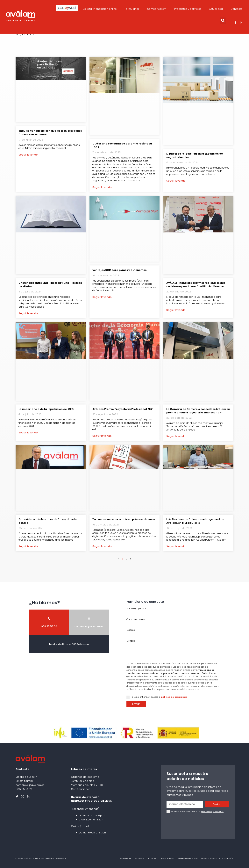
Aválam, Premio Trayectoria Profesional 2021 (123, 409)
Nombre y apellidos (136, 608)
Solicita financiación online (100, 9)
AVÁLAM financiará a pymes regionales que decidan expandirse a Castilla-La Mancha (196, 285)
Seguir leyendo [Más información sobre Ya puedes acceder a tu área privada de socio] (102, 546)
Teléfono (131, 630)
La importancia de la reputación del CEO (46, 409)
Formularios (132, 9)
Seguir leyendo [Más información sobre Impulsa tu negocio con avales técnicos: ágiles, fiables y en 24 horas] (28, 155)
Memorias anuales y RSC (87, 785)
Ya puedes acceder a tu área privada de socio (124, 519)
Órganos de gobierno (85, 777)
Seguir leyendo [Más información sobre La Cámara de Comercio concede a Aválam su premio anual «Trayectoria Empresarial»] (176, 436)
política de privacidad (174, 697)
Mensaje (131, 641)
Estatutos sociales (82, 781)
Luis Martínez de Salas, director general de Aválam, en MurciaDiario (195, 521)
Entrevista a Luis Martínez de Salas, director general (48, 521)
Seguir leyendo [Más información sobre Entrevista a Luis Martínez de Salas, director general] (28, 546)
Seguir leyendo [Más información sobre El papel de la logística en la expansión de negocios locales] (176, 181)
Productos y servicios (188, 9)
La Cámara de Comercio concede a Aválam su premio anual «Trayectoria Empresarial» (198, 411)
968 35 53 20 (24, 789)
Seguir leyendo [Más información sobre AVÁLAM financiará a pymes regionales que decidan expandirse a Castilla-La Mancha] (176, 310)
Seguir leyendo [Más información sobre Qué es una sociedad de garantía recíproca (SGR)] (102, 187)
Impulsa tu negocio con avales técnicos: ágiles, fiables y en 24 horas (50, 133)
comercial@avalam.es (30, 785)
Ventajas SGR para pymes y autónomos (119, 270)
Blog (18, 34)
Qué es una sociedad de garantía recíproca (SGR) (122, 145)
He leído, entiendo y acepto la (159, 697)
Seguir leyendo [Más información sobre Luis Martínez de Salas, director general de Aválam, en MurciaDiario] (176, 546)
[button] (223, 21)
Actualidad (216, 9)
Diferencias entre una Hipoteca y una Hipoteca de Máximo (50, 285)
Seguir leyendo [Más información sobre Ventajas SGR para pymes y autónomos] (102, 297)
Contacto (236, 9)
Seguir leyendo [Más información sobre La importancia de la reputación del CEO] (28, 433)
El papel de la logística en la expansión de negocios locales (195, 155)
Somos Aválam (157, 9)
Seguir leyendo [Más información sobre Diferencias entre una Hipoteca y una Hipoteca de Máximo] (28, 313)
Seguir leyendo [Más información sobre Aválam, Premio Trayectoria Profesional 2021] (102, 436)
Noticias (29, 34)
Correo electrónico (136, 619)
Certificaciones (81, 789)
